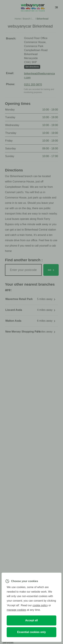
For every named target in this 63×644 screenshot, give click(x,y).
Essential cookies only (31, 632)
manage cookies (16, 610)
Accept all (31, 620)
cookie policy (40, 605)
